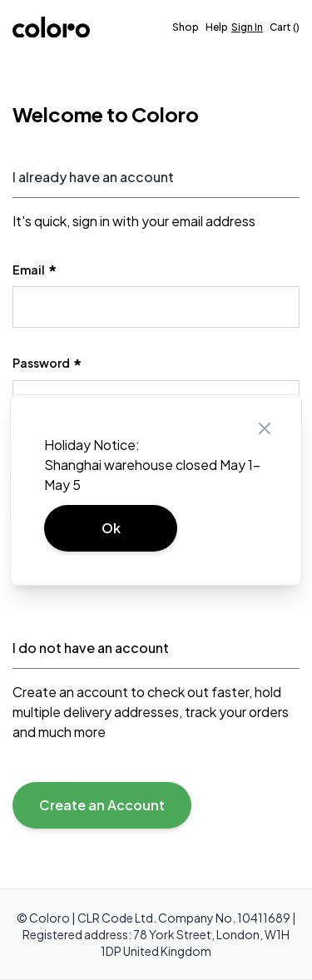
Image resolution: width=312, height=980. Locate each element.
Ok (111, 528)
